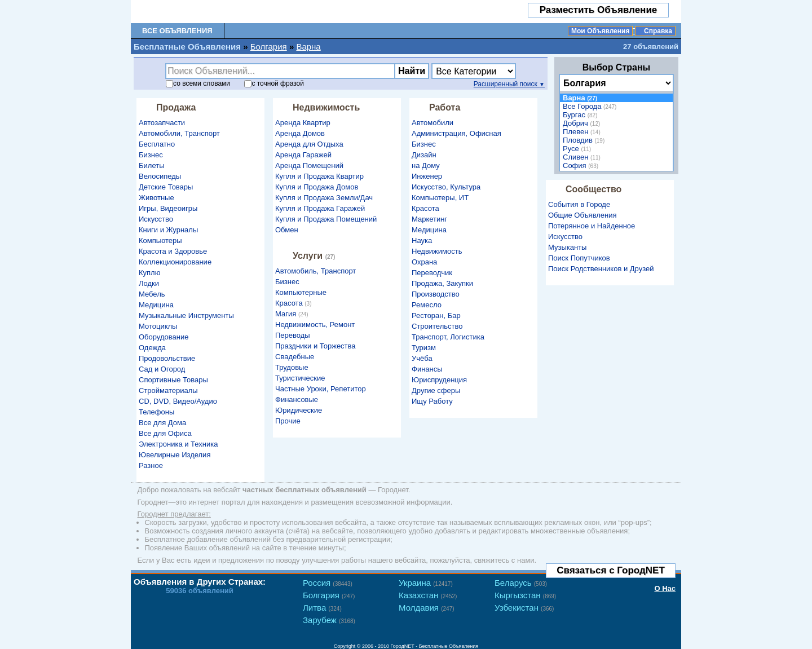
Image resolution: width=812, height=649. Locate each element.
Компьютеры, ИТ (440, 198)
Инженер (427, 176)
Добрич (583, 123)
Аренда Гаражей (303, 155)
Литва (322, 608)
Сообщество (593, 189)
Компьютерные (301, 292)
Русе (578, 149)
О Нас (665, 588)
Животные (156, 198)
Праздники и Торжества (315, 346)
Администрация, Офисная (456, 133)
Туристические (300, 378)
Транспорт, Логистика (448, 337)
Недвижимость (326, 107)
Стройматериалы (168, 390)
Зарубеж (329, 620)
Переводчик (432, 273)
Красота (295, 303)
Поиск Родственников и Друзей (601, 269)
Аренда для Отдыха (309, 144)
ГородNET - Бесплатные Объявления (435, 646)
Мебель (152, 294)
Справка (658, 31)
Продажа (176, 107)
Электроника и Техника (178, 444)
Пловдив (585, 140)
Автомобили (433, 123)
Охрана (424, 262)
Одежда (152, 348)
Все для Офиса (165, 433)
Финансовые (297, 399)
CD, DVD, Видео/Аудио (178, 401)
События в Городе (579, 204)
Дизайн (424, 155)
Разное (151, 465)
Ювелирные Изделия (175, 455)
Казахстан (428, 595)
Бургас (581, 115)
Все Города (591, 106)
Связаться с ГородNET (611, 570)
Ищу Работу (432, 401)
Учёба (422, 358)
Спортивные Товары (173, 380)
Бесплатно (157, 144)
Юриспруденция (439, 380)
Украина (426, 583)
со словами (198, 83)
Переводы (293, 335)
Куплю (149, 273)
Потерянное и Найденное (592, 226)
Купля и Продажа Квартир (319, 176)
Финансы (427, 369)
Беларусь (521, 583)
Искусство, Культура (446, 187)
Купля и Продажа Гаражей (320, 208)
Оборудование (164, 337)
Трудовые (292, 367)
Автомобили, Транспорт (179, 133)
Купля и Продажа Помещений (326, 219)
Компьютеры (160, 240)
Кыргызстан (525, 595)
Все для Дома (162, 423)
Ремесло (427, 305)
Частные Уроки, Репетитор (321, 389)
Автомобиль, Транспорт (315, 271)
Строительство (437, 326)
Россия (328, 583)
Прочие (288, 421)
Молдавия (427, 608)
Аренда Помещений (309, 165)
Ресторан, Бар (436, 315)
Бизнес (151, 155)
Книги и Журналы (168, 230)
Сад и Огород (162, 369)
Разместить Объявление (599, 10)
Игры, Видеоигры (168, 208)
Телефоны (156, 412)
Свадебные (295, 357)
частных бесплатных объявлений (304, 490)
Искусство (156, 219)
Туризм (424, 348)
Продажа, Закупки (442, 283)
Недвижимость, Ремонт (315, 324)
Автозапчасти (162, 123)
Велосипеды (160, 176)
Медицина (156, 305)
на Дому (426, 165)
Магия (293, 314)
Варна (308, 47)
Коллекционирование (175, 262)
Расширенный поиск (509, 84)
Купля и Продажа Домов (317, 187)
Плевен (583, 132)
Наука (422, 240)
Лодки (149, 283)
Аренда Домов (300, 133)
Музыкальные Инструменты (186, 315)
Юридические (299, 410)
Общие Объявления (582, 215)
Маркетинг (429, 219)
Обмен (287, 230)
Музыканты (567, 247)
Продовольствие (167, 358)
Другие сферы (436, 390)
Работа (445, 107)
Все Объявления (177, 31)
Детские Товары (166, 187)
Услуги (315, 256)
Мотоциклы (158, 326)
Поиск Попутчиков (579, 258)
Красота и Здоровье (173, 251)
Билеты (151, 165)
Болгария (269, 47)
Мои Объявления (600, 31)
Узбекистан (524, 608)
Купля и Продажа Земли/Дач (324, 198)
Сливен (583, 157)
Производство (436, 294)
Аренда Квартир (303, 123)
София (582, 165)
